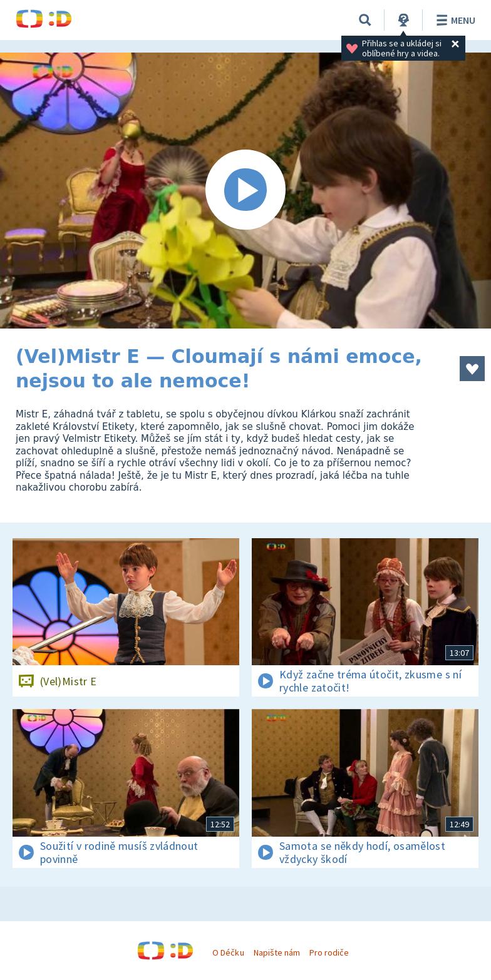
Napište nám (277, 952)
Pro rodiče (329, 952)
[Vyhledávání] (365, 20)
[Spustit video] (246, 191)
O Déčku (228, 952)
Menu (454, 20)
